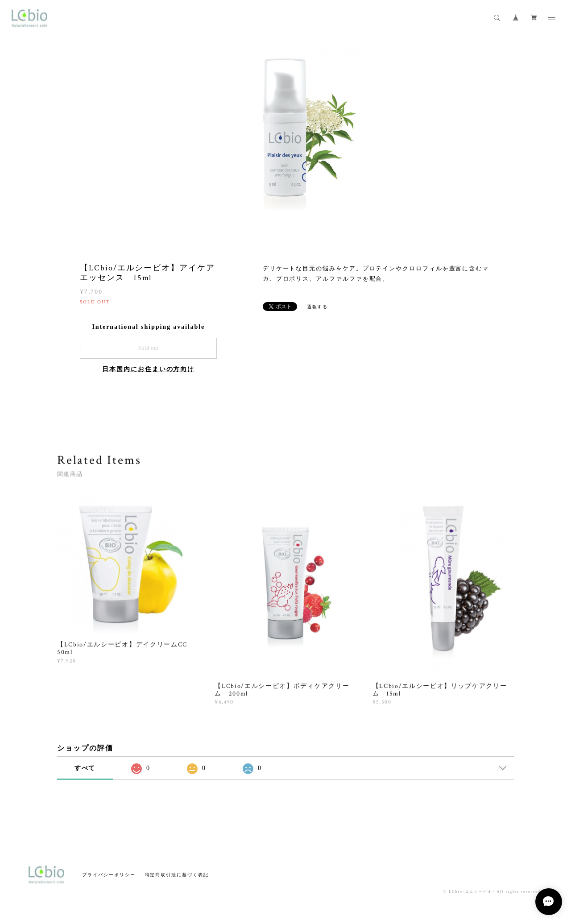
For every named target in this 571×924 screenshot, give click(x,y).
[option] (285, 136)
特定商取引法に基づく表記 (177, 875)
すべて (85, 768)
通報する (318, 307)
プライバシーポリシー (109, 875)
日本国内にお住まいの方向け (148, 369)
